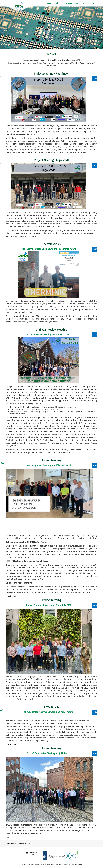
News (77, 3)
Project (58, 3)
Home (49, 3)
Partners (68, 3)
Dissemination (88, 3)
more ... (9, 837)
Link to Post (11, 596)
